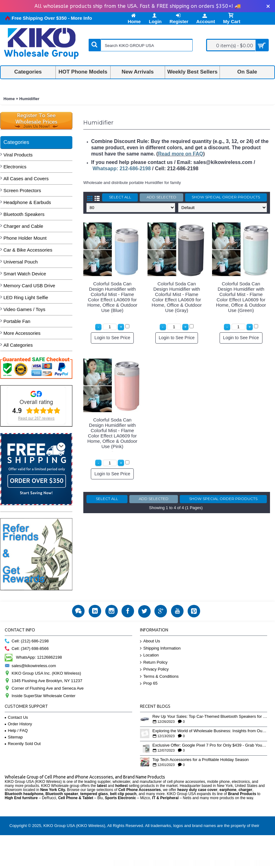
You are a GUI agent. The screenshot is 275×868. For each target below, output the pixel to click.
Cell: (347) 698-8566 (27, 649)
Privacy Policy (154, 669)
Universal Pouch (21, 262)
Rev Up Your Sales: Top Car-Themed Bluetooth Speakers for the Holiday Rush (210, 717)
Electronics (15, 167)
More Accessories (22, 333)
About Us (150, 641)
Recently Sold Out (23, 744)
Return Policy (154, 663)
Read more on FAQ (180, 154)
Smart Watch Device (25, 274)
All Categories (18, 345)
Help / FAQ (16, 730)
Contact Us (16, 717)
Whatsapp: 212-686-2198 (122, 168)
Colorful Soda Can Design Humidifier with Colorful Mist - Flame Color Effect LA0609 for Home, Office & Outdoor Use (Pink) (112, 433)
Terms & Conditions (159, 677)
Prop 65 (149, 684)
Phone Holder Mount (25, 238)
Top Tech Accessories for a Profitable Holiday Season (201, 760)
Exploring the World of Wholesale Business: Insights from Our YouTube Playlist (210, 731)
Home (9, 99)
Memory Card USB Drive (29, 286)
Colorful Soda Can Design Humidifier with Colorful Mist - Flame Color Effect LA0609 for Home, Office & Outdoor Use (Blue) (112, 297)
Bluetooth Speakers (24, 214)
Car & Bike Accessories (28, 250)
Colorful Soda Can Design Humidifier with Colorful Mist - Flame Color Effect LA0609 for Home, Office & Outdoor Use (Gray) (177, 297)
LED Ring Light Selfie (26, 297)
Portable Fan (17, 321)
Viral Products (18, 155)
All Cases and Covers (26, 179)
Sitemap (14, 737)
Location (149, 655)
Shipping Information (160, 648)
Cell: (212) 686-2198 (27, 641)
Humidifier (29, 99)
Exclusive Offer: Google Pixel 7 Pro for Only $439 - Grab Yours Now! (210, 745)
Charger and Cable (23, 226)
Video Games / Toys (24, 309)
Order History (18, 724)
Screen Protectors (22, 190)
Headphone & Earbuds (27, 202)
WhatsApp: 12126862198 (33, 657)
